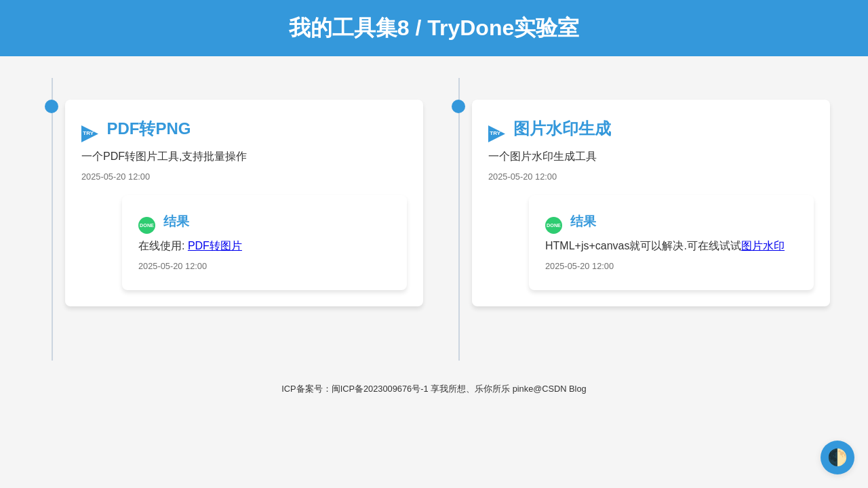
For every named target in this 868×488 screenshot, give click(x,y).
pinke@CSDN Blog (550, 389)
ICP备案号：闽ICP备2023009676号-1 (355, 389)
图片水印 (763, 246)
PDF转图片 (215, 246)
